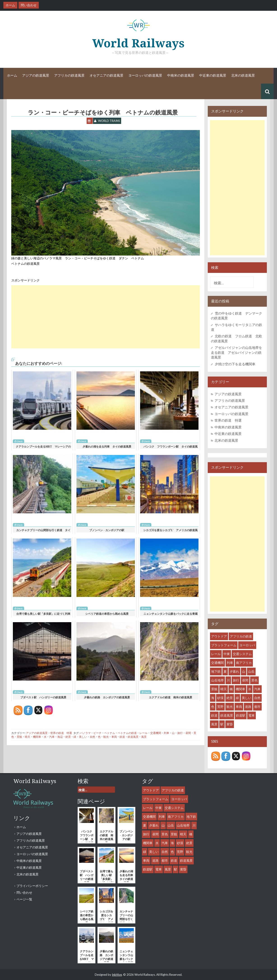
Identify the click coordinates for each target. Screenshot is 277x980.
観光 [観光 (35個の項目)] (230, 707)
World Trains (109, 121)
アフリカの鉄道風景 (69, 75)
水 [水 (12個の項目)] (250, 689)
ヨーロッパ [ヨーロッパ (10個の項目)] (247, 645)
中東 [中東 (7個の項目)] (227, 654)
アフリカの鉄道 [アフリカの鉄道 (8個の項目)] (241, 636)
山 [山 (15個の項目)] (244, 671)
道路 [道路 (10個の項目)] (248, 707)
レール (143, 733)
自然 (92, 737)
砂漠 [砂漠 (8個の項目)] (220, 698)
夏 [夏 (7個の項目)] (225, 671)
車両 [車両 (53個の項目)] (239, 707)
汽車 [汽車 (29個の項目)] (257, 689)
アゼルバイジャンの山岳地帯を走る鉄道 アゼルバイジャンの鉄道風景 (237, 352)
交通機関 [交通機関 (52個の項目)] (217, 663)
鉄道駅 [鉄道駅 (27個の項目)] (241, 715)
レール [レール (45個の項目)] (216, 654)
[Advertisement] (106, 317)
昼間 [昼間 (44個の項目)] (245, 680)
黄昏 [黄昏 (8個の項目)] (230, 724)
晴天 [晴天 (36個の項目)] (224, 689)
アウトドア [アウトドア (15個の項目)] (219, 636)
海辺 (60, 737)
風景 (144, 737)
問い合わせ (24, 892)
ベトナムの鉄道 (127, 733)
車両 (114, 737)
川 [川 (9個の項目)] (228, 680)
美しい (83, 737)
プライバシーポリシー (32, 886)
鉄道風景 (133, 737)
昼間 (188, 733)
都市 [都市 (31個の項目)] (257, 707)
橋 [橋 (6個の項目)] (231, 689)
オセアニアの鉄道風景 (106, 75)
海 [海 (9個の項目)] (213, 698)
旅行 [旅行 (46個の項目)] (236, 680)
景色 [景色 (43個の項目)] (254, 680)
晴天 (28, 737)
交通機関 (156, 733)
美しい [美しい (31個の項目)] (247, 698)
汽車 (52, 737)
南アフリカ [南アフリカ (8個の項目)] (244, 663)
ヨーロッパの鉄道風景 (145, 75)
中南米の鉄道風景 (181, 75)
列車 (166, 733)
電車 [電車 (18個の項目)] (252, 715)
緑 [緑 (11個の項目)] (237, 698)
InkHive (117, 975)
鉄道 (122, 737)
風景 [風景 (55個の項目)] (214, 724)
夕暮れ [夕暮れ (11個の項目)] (234, 671)
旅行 (180, 733)
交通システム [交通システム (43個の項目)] (242, 654)
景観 (19, 737)
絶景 (68, 737)
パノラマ (85, 733)
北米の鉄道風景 (243, 75)
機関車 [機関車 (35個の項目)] (240, 689)
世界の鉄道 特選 (61, 733)
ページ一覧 (24, 899)
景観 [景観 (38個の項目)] (214, 689)
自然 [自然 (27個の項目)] (257, 698)
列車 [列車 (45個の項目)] (230, 663)
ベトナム (110, 733)
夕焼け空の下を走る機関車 (235, 364)
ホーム (12, 75)
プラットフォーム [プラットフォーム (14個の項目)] (224, 645)
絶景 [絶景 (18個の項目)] (230, 698)
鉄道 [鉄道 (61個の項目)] (214, 715)
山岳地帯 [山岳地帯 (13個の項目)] (217, 680)
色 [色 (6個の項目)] (213, 707)
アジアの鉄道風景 (36, 75)
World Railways (138, 43)
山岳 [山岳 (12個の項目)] (251, 671)
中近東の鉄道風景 (213, 75)
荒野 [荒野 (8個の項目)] (220, 707)
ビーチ (97, 733)
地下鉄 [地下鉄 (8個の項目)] (216, 671)
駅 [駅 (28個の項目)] (222, 724)
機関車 (37, 737)
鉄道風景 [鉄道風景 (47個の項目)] (227, 715)
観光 (106, 737)
